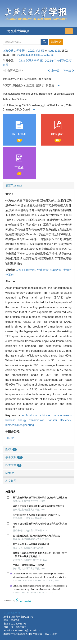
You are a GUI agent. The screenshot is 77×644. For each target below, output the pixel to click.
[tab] (38, 186)
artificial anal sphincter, (37, 415)
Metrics (10, 473)
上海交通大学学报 (17, 31)
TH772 (10, 438)
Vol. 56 (40, 51)
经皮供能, (44, 270)
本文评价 (11, 481)
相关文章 (13, 465)
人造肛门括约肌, (26, 270)
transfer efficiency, (60, 420)
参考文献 (14, 457)
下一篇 (69, 71)
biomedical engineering (20, 425)
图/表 (11, 449)
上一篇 (53, 71)
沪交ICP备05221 (12, 613)
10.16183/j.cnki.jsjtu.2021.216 (35, 55)
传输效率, (57, 270)
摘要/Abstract (14, 186)
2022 (31, 51)
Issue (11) (54, 51)
